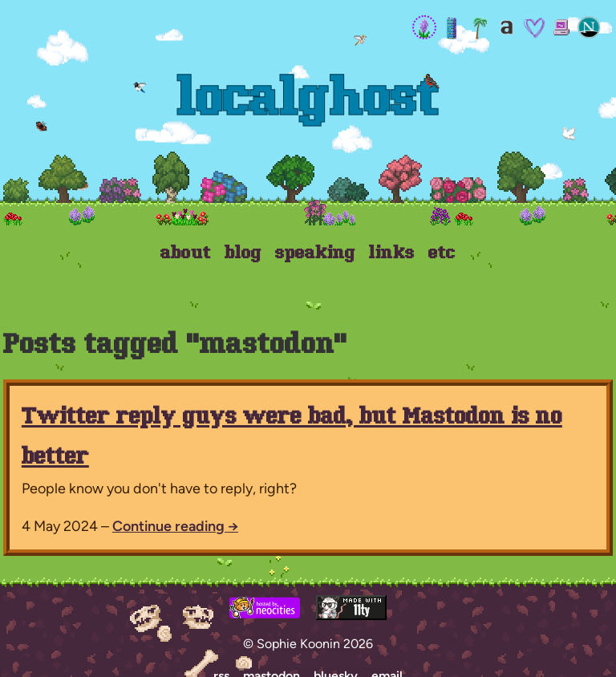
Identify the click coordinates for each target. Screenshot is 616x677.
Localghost (308, 101)
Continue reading (175, 526)
